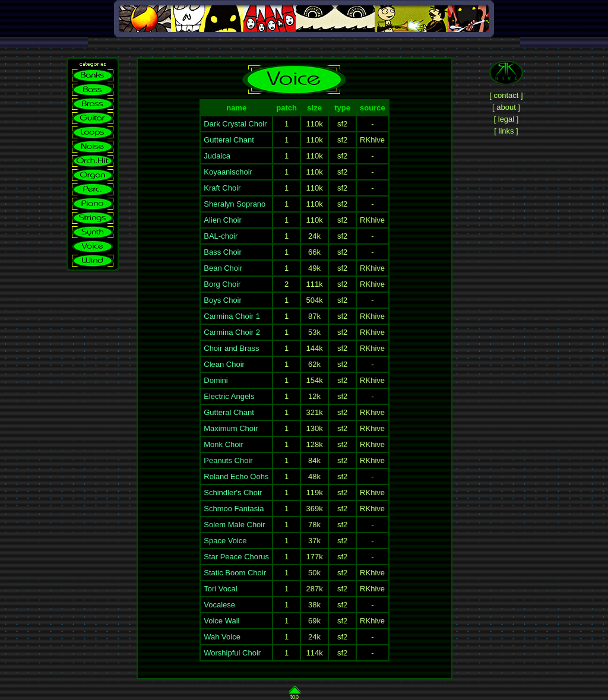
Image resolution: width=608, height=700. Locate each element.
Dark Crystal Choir (235, 124)
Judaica (217, 156)
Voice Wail (221, 621)
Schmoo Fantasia (234, 509)
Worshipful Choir (232, 653)
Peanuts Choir (228, 460)
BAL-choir (221, 236)
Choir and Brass (231, 348)
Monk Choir (223, 444)
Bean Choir (223, 268)
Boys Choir (223, 300)
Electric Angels (229, 396)
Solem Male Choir (234, 525)
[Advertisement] (304, 42)
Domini (216, 380)
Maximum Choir (231, 428)
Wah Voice (222, 637)
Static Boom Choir (235, 573)
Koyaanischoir (228, 172)
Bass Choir (223, 252)
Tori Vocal (220, 589)
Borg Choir (222, 284)
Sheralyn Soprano (235, 204)
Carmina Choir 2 (232, 332)
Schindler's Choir (233, 492)
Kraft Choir (222, 188)
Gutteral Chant (229, 140)
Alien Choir (223, 220)
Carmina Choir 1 (232, 316)
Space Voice (225, 541)
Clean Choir (224, 364)
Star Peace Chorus (236, 557)
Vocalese (219, 605)
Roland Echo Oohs (236, 476)
